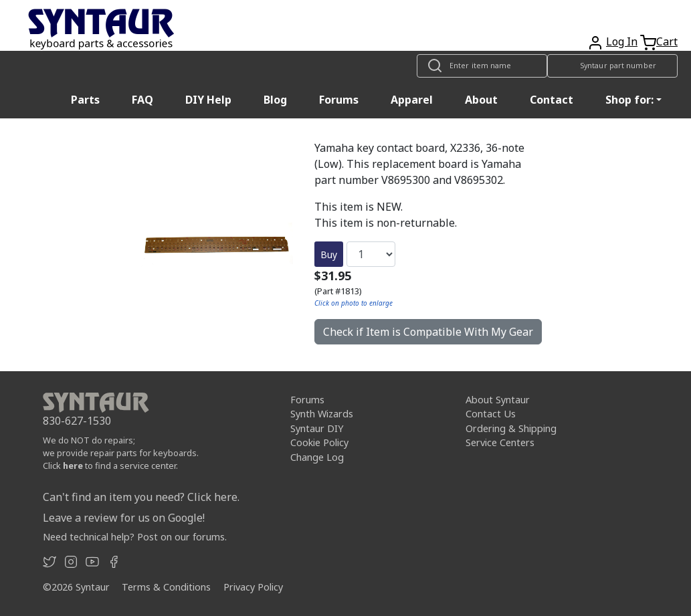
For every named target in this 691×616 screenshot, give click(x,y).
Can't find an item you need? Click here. (141, 497)
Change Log (317, 457)
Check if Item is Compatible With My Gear (428, 332)
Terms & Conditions (166, 587)
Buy (329, 254)
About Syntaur (498, 400)
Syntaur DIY (317, 428)
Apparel (412, 100)
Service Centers (500, 442)
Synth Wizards (322, 414)
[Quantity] (371, 254)
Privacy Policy (253, 587)
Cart (667, 41)
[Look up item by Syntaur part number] (612, 66)
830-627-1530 (77, 421)
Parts (85, 100)
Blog (275, 100)
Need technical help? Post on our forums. (135, 537)
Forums (339, 100)
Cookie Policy (319, 442)
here (73, 466)
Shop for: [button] (629, 100)
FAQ (142, 100)
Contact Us (491, 414)
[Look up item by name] (482, 66)
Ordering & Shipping (511, 428)
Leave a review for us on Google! (124, 518)
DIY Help (208, 100)
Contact (552, 100)
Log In (622, 41)
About (481, 100)
